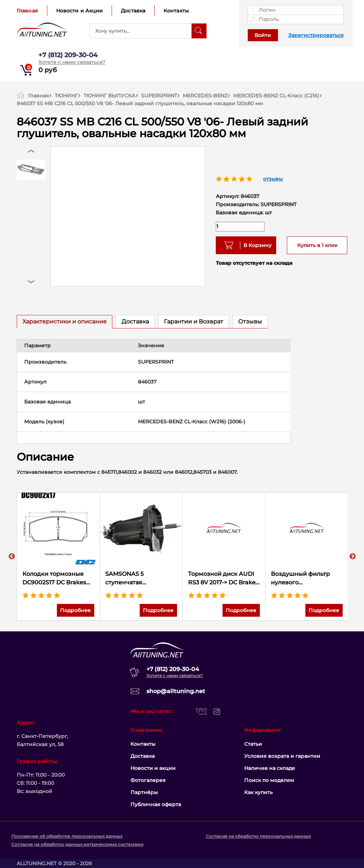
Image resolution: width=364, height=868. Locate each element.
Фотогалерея (148, 780)
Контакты (176, 11)
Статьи (253, 744)
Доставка (133, 11)
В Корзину (255, 245)
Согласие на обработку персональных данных (258, 836)
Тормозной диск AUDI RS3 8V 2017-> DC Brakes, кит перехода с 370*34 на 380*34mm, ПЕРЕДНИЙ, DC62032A (224, 579)
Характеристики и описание (65, 322)
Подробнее (75, 610)
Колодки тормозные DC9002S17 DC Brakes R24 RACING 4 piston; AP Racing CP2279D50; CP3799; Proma (56, 579)
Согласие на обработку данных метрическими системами (77, 844)
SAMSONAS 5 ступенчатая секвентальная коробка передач (141, 579)
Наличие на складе (270, 768)
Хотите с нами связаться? (72, 62)
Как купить (258, 792)
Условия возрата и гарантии (282, 756)
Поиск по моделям (269, 780)
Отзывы (250, 322)
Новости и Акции (80, 11)
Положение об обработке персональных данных (67, 836)
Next (353, 557)
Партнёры (144, 792)
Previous (12, 557)
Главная (27, 11)
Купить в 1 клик (317, 245)
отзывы (273, 179)
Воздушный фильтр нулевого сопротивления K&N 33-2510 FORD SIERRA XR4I (306, 579)
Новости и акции (153, 768)
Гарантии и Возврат (194, 322)
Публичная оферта (156, 804)
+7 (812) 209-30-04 (68, 55)
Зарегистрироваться (316, 35)
